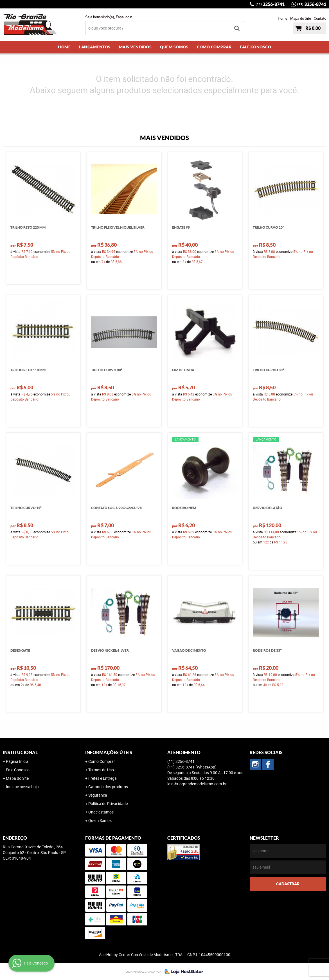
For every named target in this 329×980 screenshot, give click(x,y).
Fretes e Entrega (102, 778)
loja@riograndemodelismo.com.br (197, 784)
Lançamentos (95, 47)
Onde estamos (101, 812)
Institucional (20, 752)
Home (283, 18)
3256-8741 (270, 4)
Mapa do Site (301, 18)
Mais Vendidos (135, 47)
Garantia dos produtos (108, 787)
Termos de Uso (101, 770)
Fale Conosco (255, 47)
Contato (320, 18)
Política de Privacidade (108, 803)
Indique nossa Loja (22, 787)
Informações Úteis (109, 752)
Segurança (98, 795)
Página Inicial (18, 761)
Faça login (124, 17)
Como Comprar (214, 47)
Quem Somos (174, 47)
